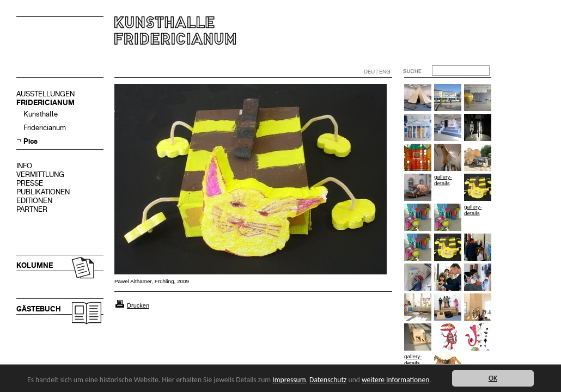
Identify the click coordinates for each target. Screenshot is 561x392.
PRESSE (30, 183)
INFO (24, 166)
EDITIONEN (34, 201)
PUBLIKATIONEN (43, 192)
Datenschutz (328, 380)
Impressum (289, 380)
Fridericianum (45, 128)
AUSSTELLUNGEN (45, 94)
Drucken (138, 305)
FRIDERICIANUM (45, 103)
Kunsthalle (41, 114)
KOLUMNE (35, 265)
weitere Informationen (395, 380)
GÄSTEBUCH (39, 309)
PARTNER (32, 209)
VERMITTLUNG (40, 174)
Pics (31, 141)
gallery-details (443, 180)
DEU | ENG (377, 72)
